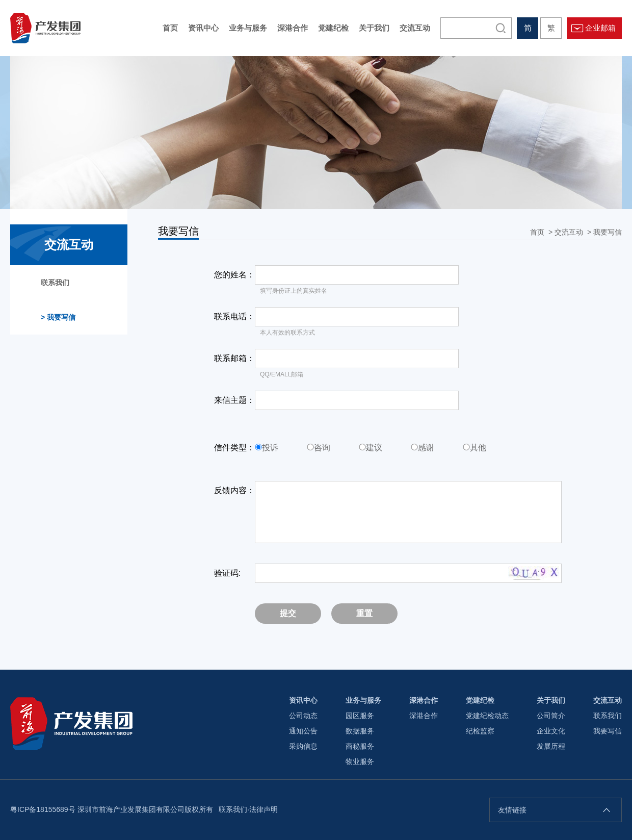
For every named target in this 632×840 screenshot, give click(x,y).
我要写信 (608, 232)
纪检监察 (480, 731)
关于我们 (551, 700)
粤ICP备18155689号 (43, 809)
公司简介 (551, 716)
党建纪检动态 (487, 716)
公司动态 (303, 716)
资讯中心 (303, 700)
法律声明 (264, 809)
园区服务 (360, 716)
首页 (537, 232)
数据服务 (360, 731)
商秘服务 (360, 746)
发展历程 (551, 746)
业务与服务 (363, 700)
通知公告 (303, 731)
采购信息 (303, 746)
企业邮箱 (600, 28)
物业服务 (360, 761)
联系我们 (55, 283)
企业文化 (551, 731)
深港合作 (424, 700)
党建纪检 (480, 700)
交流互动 (569, 232)
